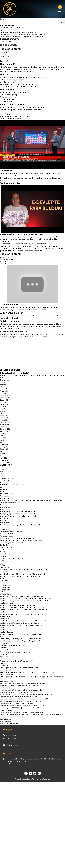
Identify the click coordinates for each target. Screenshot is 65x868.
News (2, 636)
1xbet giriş (3, 509)
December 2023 (5, 396)
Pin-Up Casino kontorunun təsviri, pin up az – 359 (16, 652)
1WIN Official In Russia (7, 494)
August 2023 (4, 404)
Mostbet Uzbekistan (6, 632)
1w (1, 487)
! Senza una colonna (6, 478)
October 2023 (4, 400)
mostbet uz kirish (5, 630)
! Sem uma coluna (6, 476)
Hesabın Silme (5, 57)
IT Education (4, 581)
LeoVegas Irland (5, 592)
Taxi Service (4, 659)
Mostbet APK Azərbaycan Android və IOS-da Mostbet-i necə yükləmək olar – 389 (25, 599)
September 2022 (5, 429)
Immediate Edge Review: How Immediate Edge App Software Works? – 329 (24, 576)
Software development (7, 657)
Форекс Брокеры (6, 719)
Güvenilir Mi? (4, 61)
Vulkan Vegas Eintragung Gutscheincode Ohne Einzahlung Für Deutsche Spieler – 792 (27, 672)
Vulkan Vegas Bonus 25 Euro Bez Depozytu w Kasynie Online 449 (21, 668)
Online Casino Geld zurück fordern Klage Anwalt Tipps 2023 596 (20, 641)
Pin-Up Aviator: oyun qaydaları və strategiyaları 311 (16, 650)
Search (2, 19)
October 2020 (4, 462)
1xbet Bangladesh (6, 507)
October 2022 (4, 427)
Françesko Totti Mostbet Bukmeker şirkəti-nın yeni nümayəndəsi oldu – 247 (24, 570)
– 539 (2, 469)
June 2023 (3, 409)
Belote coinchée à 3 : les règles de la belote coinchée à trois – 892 (21, 541)
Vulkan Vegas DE (5, 670)
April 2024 (3, 387)
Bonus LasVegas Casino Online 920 (11, 543)
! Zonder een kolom (6, 480)
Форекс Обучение (6, 721)
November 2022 (5, 425)
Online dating (4, 643)
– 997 (2, 474)
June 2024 (3, 382)
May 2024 (3, 384)
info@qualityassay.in (13, 745)
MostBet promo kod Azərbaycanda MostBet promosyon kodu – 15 (21, 623)
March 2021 (4, 458)
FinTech (2, 565)
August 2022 (4, 431)
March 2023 (4, 416)
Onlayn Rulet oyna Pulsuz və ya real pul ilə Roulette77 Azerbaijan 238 (22, 639)
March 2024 (4, 389)
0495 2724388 (11, 738)
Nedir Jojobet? (4, 52)
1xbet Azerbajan (5, 498)
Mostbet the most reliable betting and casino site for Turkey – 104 (21, 625)
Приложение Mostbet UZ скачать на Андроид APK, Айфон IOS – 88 (22, 706)
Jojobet (2, 174)
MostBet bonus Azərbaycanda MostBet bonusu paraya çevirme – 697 (22, 607)
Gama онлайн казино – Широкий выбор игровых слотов (18, 32)
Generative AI (4, 572)
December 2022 (5, 422)
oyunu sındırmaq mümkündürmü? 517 (12, 645)
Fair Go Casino (5, 563)
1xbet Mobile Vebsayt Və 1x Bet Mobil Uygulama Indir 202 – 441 (20, 516)
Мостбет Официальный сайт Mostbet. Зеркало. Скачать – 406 (20, 697)
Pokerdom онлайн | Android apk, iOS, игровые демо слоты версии (21, 37)
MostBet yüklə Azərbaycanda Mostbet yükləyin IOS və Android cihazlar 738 (23, 634)
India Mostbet (4, 578)
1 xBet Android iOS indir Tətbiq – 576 (11, 485)
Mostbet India (4, 619)
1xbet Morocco (5, 518)
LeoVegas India (5, 590)
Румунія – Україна (6, 710)
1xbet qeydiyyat (5, 520)
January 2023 (4, 420)
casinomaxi (4, 552)
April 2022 (3, 440)
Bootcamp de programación (9, 547)
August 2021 (4, 451)
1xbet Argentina (5, 496)
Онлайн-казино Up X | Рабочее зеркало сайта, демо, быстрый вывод (23, 34)
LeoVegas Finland (6, 587)
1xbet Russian (4, 523)
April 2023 (3, 413)
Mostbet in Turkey (6, 616)
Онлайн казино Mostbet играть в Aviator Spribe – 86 (17, 703)
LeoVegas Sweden (6, 594)
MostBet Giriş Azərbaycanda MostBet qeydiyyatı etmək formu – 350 (21, 614)
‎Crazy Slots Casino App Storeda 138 (11, 558)
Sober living (4, 654)
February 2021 (5, 460)
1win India (3, 491)
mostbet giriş (4, 612)
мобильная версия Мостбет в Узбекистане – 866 (16, 692)
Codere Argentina (6, 554)
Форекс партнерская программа (11, 723)
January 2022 (4, 447)
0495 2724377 (11, 735)
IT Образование (5, 585)
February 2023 (5, 418)
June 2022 (3, 436)
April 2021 (3, 456)
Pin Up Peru (4, 648)
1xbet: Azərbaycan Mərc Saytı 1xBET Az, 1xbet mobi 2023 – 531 (20, 525)
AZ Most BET (4, 529)
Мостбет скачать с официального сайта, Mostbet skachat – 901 (21, 701)
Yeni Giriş (3, 54)
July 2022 (3, 433)
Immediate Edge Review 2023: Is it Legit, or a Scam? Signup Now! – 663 (22, 574)
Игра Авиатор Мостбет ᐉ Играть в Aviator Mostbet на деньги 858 (21, 690)
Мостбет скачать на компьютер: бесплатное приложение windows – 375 (24, 699)
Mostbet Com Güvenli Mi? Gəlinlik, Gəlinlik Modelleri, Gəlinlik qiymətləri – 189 (24, 610)
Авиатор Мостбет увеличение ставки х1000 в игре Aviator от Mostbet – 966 (25, 683)
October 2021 (4, 449)
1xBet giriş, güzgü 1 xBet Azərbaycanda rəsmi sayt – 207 (18, 512)
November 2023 (5, 398)
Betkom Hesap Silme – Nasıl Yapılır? (11, 28)
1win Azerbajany (5, 489)
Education (3, 561)
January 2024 (4, 393)
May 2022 (3, 438)
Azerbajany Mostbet (6, 534)
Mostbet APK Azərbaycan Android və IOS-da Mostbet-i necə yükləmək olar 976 (25, 601)
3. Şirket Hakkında (6, 262)
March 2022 (4, 442)
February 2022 (5, 445)
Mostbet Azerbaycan (7, 603)
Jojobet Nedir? (4, 30)
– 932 (2, 471)
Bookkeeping (4, 545)
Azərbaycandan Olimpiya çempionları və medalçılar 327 (17, 538)
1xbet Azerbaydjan (6, 505)
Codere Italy (4, 556)
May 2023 (3, 411)
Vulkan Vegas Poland (7, 674)
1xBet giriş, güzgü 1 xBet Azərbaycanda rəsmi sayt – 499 (18, 514)
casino (2, 549)
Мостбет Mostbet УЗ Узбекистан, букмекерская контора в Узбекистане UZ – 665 (26, 694)
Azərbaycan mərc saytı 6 (8, 536)
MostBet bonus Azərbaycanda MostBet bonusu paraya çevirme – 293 (22, 605)
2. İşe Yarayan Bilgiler (7, 259)
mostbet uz (4, 628)
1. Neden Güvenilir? (6, 257)
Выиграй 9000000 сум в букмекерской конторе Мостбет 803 (20, 686)
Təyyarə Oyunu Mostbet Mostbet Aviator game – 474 (17, 661)
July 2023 (3, 407)
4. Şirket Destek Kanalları (8, 264)
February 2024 (5, 391)
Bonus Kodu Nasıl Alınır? (8, 59)
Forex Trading (4, 567)
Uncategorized (5, 663)
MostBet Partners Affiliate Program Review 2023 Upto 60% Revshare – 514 (24, 621)
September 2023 (5, 402)
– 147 (2, 467)
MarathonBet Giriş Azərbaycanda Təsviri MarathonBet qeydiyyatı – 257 (22, 596)
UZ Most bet (4, 665)
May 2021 (3, 454)
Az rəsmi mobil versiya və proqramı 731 (13, 532)
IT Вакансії (3, 583)
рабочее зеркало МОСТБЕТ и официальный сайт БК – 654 (19, 708)
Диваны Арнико (5, 688)
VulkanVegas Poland (7, 681)
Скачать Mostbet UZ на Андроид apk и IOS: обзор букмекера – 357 (22, 712)
